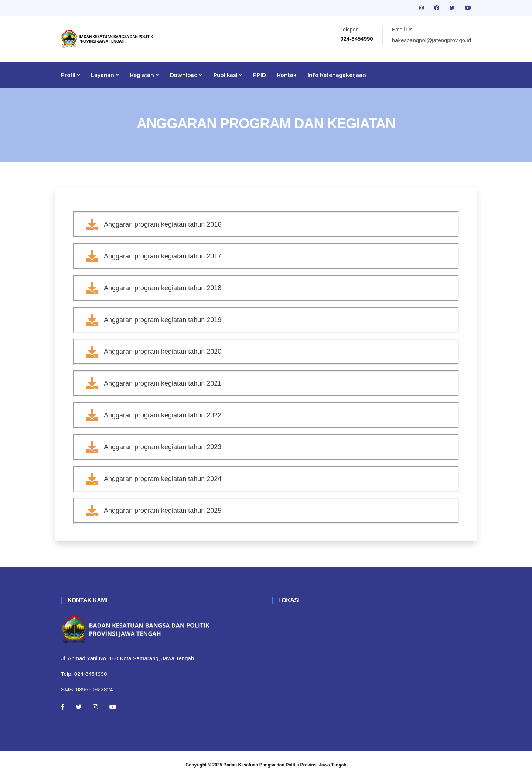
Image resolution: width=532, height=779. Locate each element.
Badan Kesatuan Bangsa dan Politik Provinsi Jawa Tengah (285, 765)
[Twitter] (79, 707)
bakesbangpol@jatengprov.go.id (432, 40)
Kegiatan (144, 75)
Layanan (105, 75)
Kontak (287, 75)
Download (186, 75)
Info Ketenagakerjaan (337, 75)
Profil (70, 75)
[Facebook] (63, 707)
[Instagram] (95, 707)
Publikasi (228, 75)
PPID (259, 75)
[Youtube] (113, 707)
